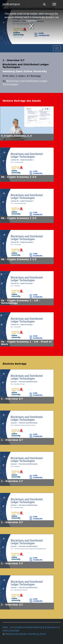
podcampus (11, 4)
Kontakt (15, 631)
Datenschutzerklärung (29, 627)
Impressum (51, 627)
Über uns (8, 627)
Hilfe (5, 631)
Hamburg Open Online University (25, 71)
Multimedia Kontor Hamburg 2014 (26, 634)
